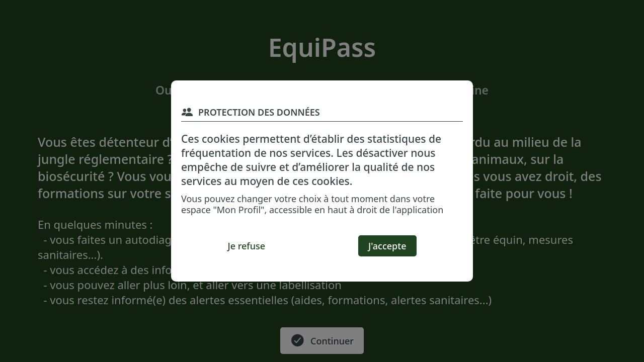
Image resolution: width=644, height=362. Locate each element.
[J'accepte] (387, 246)
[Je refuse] (246, 246)
